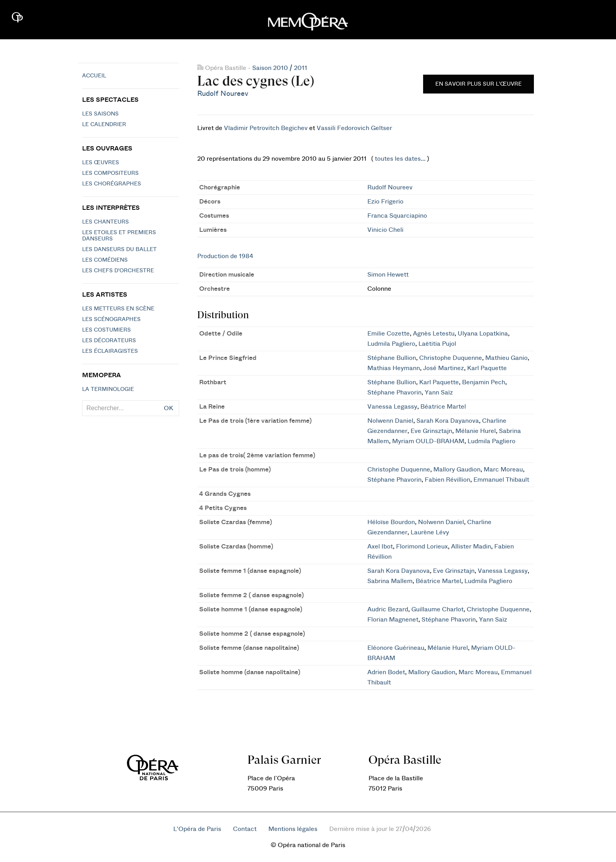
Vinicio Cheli (385, 230)
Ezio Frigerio (385, 202)
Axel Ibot (380, 547)
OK (169, 408)
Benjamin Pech (484, 382)
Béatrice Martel (443, 407)
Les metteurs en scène (118, 309)
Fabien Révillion (447, 480)
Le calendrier (104, 125)
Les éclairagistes (110, 351)
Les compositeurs (110, 173)
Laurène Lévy (430, 532)
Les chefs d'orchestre (118, 271)
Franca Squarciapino (397, 216)
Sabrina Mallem (390, 581)
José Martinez (444, 368)
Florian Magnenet (393, 620)
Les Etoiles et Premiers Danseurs (119, 236)
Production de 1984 (225, 256)
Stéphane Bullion (392, 358)
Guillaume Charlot (437, 609)
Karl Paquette (487, 368)
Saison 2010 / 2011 (280, 68)
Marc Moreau (503, 470)
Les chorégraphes (112, 184)
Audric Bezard (388, 609)
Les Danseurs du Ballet (119, 249)
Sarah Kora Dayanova (448, 421)
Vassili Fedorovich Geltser (354, 128)
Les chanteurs (105, 222)
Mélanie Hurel (476, 431)
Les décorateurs (109, 341)
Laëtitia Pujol (437, 344)
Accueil (94, 76)
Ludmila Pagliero (391, 344)
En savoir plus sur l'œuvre (478, 84)
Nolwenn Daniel (390, 421)
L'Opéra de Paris (197, 829)
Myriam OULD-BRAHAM (428, 441)
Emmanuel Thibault (501, 480)
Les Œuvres (101, 163)
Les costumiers (106, 330)
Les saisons (100, 114)
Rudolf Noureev (223, 94)
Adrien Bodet (386, 672)
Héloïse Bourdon (391, 522)
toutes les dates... (400, 159)
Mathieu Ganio (506, 358)
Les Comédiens (105, 260)
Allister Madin (471, 547)
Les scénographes (111, 319)
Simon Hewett (388, 275)
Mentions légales (293, 829)
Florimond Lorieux (422, 547)
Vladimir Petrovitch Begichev (266, 128)
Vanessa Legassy (392, 407)
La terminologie (108, 389)
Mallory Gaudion (457, 470)
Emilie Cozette (389, 334)
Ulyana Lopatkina (483, 334)
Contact (245, 829)
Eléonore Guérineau (396, 648)
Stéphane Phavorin (394, 392)
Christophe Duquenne (451, 358)
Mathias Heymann (394, 368)
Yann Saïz (439, 392)
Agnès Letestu (434, 334)
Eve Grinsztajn (431, 431)
